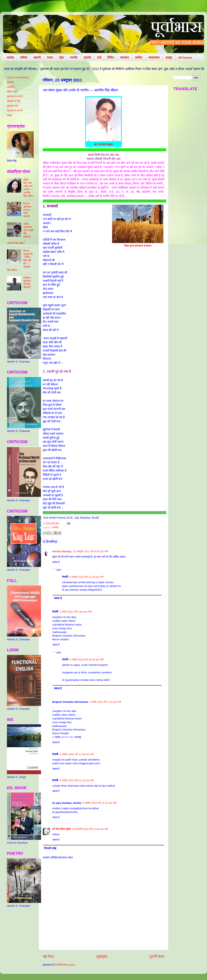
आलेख (10, 57)
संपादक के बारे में (15, 111)
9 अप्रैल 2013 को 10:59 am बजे (86, 660)
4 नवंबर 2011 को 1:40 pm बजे (75, 612)
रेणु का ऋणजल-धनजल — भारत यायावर (28, 210)
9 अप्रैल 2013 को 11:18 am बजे (86, 577)
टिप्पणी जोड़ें (50, 848)
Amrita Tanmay (62, 551)
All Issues (185, 57)
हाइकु (169, 57)
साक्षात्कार (154, 57)
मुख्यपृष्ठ (102, 957)
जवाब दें (56, 562)
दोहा (61, 57)
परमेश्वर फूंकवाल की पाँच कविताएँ (27, 283)
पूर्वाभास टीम (13, 106)
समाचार (125, 57)
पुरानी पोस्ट (157, 957)
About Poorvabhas (18, 77)
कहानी (37, 57)
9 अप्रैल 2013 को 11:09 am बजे (77, 754)
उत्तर (59, 570)
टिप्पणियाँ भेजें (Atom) (65, 965)
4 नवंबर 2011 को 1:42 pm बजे (105, 702)
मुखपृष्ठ (10, 82)
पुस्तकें (87, 57)
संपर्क (10, 115)
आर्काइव (11, 87)
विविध (111, 57)
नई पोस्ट (48, 957)
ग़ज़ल (50, 57)
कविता (24, 57)
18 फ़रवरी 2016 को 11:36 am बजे (90, 829)
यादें (99, 57)
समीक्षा (139, 57)
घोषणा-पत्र (12, 92)
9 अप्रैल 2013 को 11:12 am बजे (77, 780)
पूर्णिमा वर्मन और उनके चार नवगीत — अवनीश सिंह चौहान (28, 188)
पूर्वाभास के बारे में (15, 96)
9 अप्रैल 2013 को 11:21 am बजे (100, 803)
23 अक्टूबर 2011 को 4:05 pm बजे (90, 551)
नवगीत (74, 57)
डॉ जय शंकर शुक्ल (62, 829)
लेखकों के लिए (14, 101)
